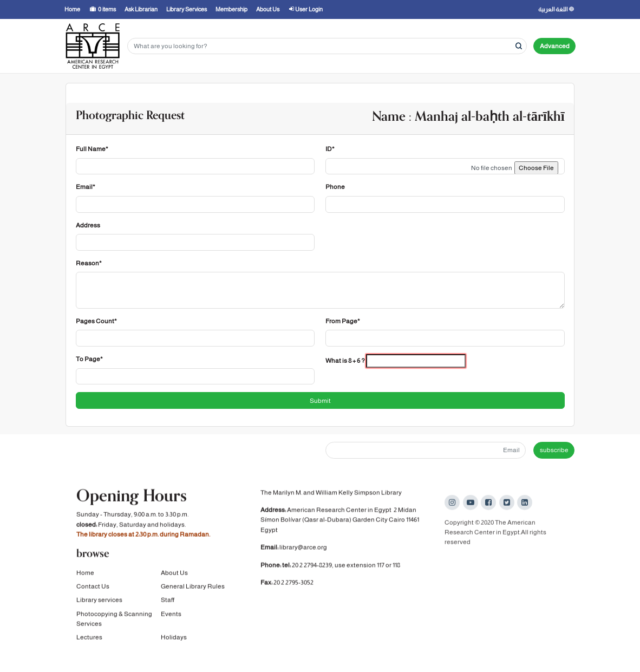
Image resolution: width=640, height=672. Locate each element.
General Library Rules (193, 589)
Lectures (89, 640)
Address (88, 225)
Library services (99, 602)
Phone (335, 187)
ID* (330, 149)
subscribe (554, 450)
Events (171, 616)
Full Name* (92, 149)
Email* (86, 187)
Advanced (555, 46)
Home (85, 575)
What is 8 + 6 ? (345, 361)
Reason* (89, 263)
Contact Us (93, 589)
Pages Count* (96, 321)
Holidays (174, 640)
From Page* (343, 321)
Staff (168, 602)
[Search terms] (327, 46)
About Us (174, 575)
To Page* (89, 359)
